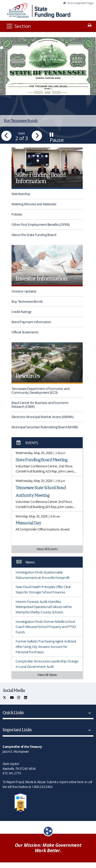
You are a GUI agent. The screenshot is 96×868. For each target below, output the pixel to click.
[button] (6, 136)
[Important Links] (89, 730)
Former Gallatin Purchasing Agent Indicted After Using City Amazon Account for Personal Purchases (46, 646)
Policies (17, 214)
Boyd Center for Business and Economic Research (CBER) (40, 405)
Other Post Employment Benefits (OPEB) (40, 224)
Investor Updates (24, 291)
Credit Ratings (22, 312)
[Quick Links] (89, 713)
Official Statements (25, 332)
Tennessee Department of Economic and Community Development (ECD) (41, 391)
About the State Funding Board (34, 235)
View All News (47, 675)
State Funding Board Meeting (41, 460)
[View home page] (18, 10)
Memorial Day (28, 523)
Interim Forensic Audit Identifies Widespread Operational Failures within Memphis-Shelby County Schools (44, 607)
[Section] (18, 26)
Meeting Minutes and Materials (34, 204)
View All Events (47, 549)
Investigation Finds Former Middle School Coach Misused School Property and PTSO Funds (46, 627)
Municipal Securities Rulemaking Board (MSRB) (45, 427)
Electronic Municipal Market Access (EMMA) (42, 417)
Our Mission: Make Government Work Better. (48, 848)
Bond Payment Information (31, 322)
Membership (21, 194)
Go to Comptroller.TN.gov (80, 3)
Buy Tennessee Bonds (27, 301)
